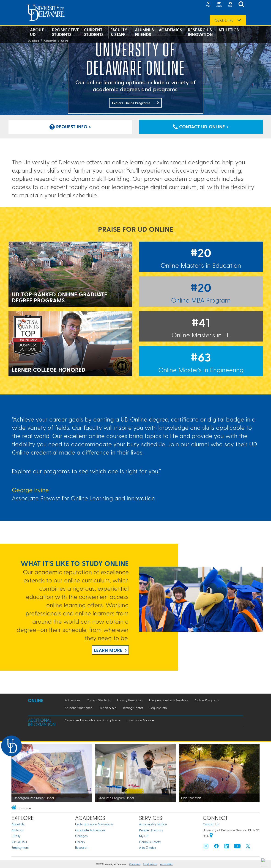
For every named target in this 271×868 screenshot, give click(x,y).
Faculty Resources (130, 700)
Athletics (229, 30)
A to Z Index (148, 847)
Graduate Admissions (90, 830)
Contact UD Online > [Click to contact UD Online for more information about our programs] (201, 127)
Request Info (158, 708)
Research (82, 847)
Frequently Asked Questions (169, 700)
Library (80, 842)
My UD (144, 836)
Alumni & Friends (145, 32)
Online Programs (207, 700)
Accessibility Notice (153, 824)
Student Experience (79, 708)
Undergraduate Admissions (94, 824)
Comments (135, 864)
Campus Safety (150, 842)
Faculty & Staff (119, 32)
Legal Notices (150, 864)
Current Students (94, 32)
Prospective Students (66, 32)
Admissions (73, 700)
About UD (37, 32)
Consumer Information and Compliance (93, 720)
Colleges (81, 836)
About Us (18, 824)
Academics (170, 30)
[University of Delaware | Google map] (211, 836)
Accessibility (166, 864)
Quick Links (224, 20)
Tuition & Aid (108, 708)
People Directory (151, 830)
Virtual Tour (19, 842)
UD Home (33, 41)
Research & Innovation (200, 32)
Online (65, 41)
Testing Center (133, 708)
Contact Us (211, 824)
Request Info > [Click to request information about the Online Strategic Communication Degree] (70, 127)
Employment (20, 847)
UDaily (16, 836)
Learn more (108, 650)
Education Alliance (141, 720)
